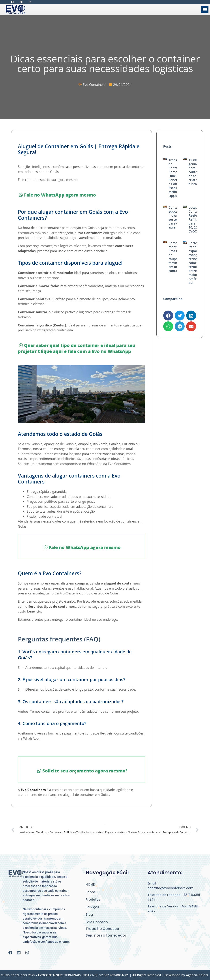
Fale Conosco (97, 922)
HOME (90, 884)
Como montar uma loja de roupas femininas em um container (176, 257)
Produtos (93, 899)
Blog (89, 914)
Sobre (90, 892)
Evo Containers (33, 790)
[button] (205, 10)
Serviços (92, 907)
